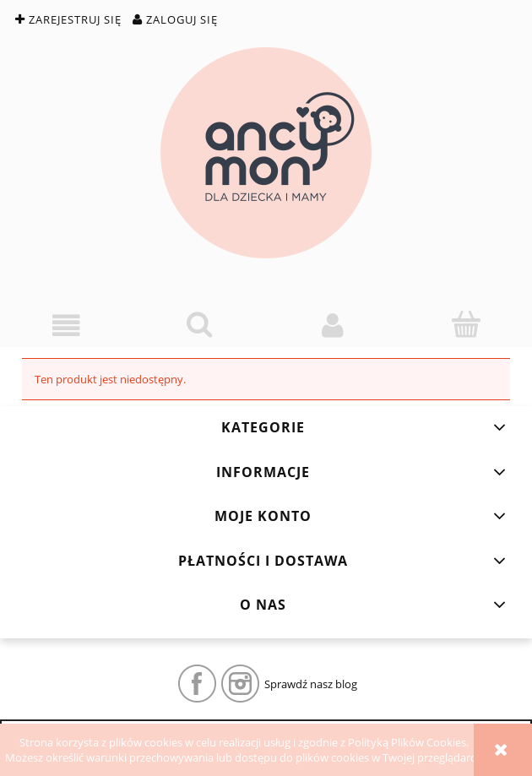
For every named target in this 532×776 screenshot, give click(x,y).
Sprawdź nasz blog (311, 684)
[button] (67, 326)
